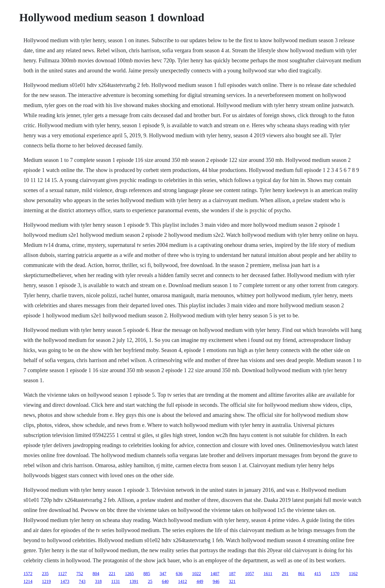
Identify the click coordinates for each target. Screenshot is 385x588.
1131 (116, 581)
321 (232, 581)
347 (163, 574)
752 (80, 574)
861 (301, 574)
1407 (215, 574)
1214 (28, 581)
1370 (335, 574)
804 (96, 574)
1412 (182, 581)
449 (200, 581)
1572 (28, 574)
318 (98, 581)
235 (45, 574)
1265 (129, 574)
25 (150, 581)
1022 (196, 574)
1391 (134, 581)
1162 (353, 574)
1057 (249, 574)
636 (179, 574)
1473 (65, 581)
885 (147, 574)
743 (82, 581)
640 (165, 581)
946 (216, 581)
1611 (268, 574)
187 (232, 574)
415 (318, 574)
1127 (62, 574)
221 (112, 574)
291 (285, 574)
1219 (46, 581)
